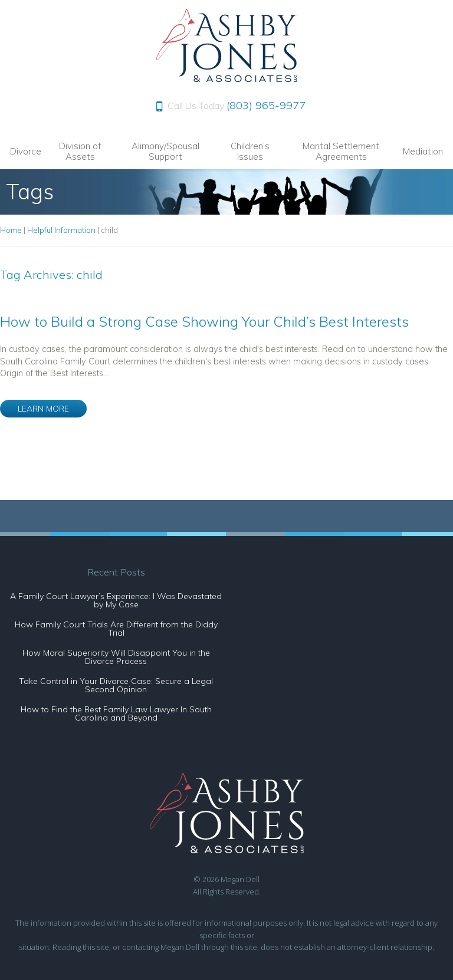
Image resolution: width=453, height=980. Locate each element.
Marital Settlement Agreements (341, 151)
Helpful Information (61, 230)
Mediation (423, 151)
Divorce (26, 151)
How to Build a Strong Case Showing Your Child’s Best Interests (204, 321)
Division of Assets (80, 151)
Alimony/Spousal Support (165, 151)
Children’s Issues (250, 151)
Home (11, 230)
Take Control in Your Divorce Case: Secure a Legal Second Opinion (116, 685)
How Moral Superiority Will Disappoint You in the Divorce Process (116, 657)
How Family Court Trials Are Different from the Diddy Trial (116, 629)
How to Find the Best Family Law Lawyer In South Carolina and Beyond (116, 713)
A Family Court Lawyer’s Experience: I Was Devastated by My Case (116, 600)
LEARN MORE (43, 409)
